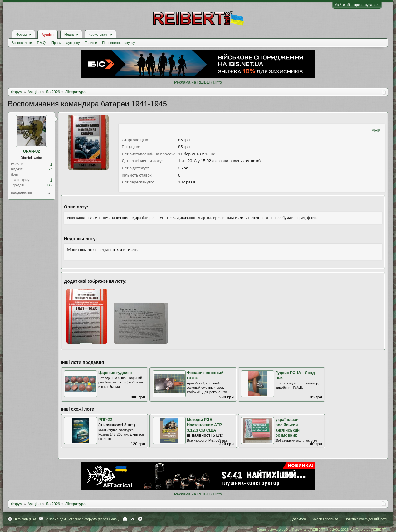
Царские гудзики (115, 373)
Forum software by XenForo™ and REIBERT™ (322, 530)
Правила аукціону (66, 43)
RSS (140, 519)
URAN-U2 (32, 151)
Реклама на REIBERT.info (198, 82)
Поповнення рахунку (118, 43)
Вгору (133, 519)
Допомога (298, 519)
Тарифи (91, 43)
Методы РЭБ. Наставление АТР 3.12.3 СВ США (205, 425)
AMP (376, 131)
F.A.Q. (42, 43)
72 (50, 169)
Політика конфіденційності (366, 519)
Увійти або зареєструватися (357, 5)
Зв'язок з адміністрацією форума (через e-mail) (82, 519)
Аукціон (47, 35)
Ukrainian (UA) (25, 519)
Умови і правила (325, 519)
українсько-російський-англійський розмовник (287, 427)
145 (49, 185)
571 (49, 193)
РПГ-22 (105, 420)
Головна (125, 519)
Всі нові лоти (22, 43)
